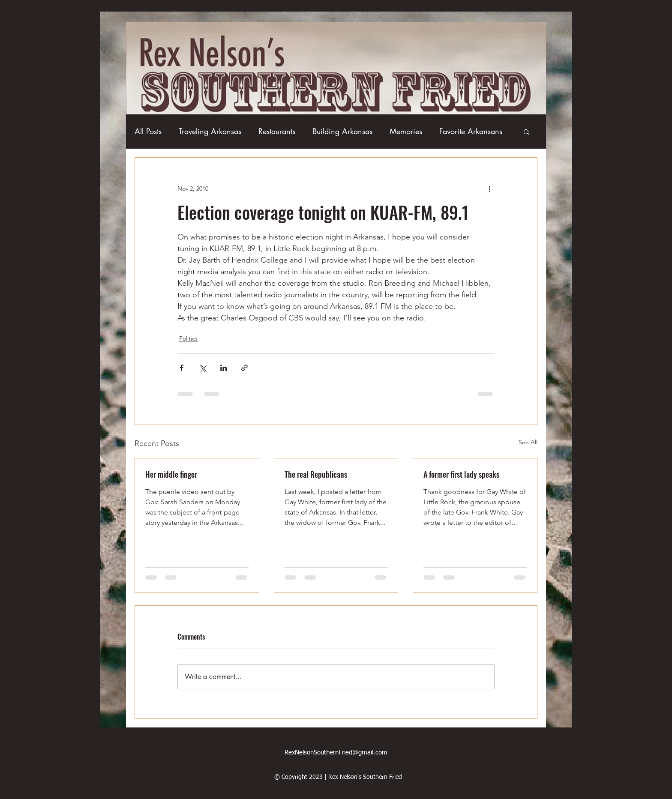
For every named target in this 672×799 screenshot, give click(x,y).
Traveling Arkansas (210, 131)
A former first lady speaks (461, 474)
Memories (406, 131)
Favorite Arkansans (471, 131)
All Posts (148, 131)
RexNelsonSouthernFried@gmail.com (336, 753)
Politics (188, 338)
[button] (526, 132)
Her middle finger (171, 474)
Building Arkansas (342, 131)
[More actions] (489, 189)
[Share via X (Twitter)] (202, 368)
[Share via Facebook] (181, 368)
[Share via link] (244, 368)
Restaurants (277, 131)
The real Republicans (316, 474)
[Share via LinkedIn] (223, 368)
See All (528, 442)
